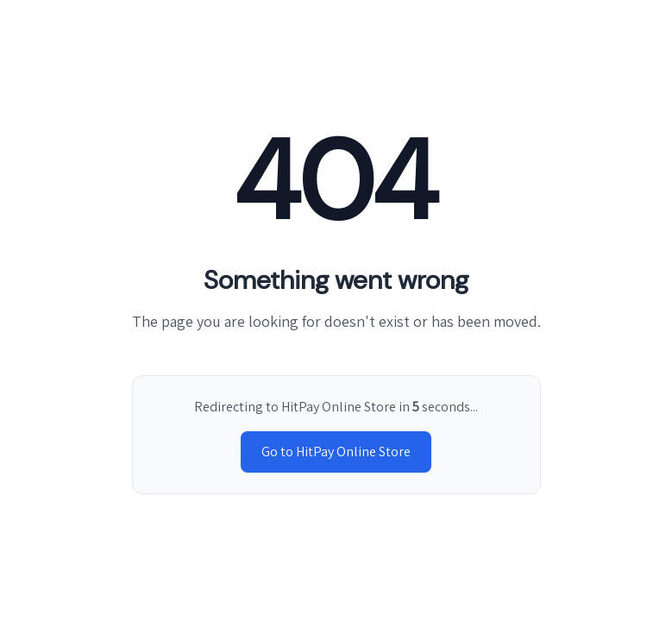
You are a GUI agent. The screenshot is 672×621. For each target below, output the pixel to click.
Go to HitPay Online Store (336, 452)
